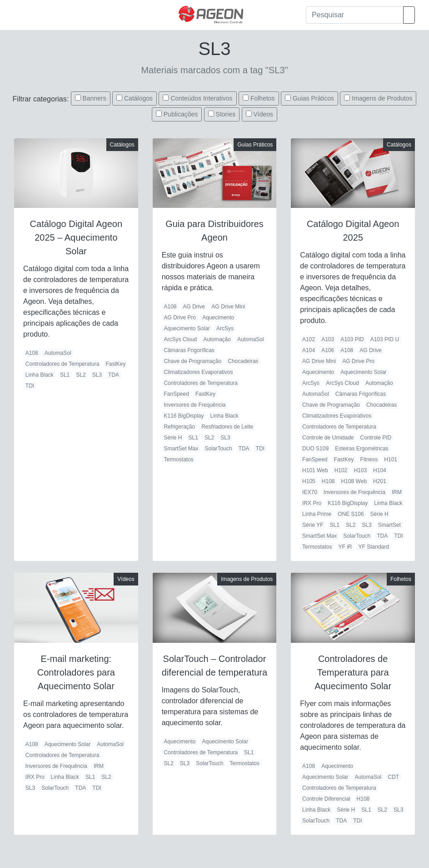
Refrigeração (179, 427)
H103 (360, 470)
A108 (32, 353)
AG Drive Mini (228, 307)
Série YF (313, 525)
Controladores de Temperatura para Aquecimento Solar (353, 672)
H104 (380, 470)
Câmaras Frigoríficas (189, 350)
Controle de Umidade (328, 438)
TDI (30, 386)
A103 (328, 339)
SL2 (81, 375)
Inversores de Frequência (195, 405)
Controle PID (376, 438)
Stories (226, 114)
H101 (391, 459)
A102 (309, 339)
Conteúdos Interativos (201, 98)
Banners (94, 98)
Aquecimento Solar (187, 328)
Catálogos (138, 98)
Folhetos (263, 98)
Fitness (369, 459)
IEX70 (310, 492)
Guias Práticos (313, 98)
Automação (217, 339)
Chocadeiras (243, 361)
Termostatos (178, 459)
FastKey (115, 364)
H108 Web (354, 481)
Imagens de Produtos (382, 98)
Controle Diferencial (326, 799)
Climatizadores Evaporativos (198, 372)
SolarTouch (219, 449)
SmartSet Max (181, 449)
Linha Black (40, 375)
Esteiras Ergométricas (362, 449)
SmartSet (389, 525)
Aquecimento (218, 318)
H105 (309, 481)
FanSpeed (176, 394)
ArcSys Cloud (180, 339)
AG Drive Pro (180, 318)
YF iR (345, 547)
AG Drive (194, 307)
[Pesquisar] (355, 15)
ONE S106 (351, 514)
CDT (393, 777)
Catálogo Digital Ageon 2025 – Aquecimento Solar (76, 237)
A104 (309, 350)
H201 (380, 481)
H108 (328, 481)
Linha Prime (317, 514)
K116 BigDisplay (184, 416)
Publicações (181, 114)
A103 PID (352, 339)
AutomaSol (58, 353)
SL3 (97, 375)
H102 (341, 470)
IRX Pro (312, 503)
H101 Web (315, 470)
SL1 (65, 375)
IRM (397, 492)
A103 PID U (385, 339)
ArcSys (225, 328)
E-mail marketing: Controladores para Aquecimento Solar (76, 672)
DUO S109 (315, 449)
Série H (173, 438)
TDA (114, 375)
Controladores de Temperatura (62, 364)
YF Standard (374, 547)
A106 (328, 350)
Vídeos (264, 114)
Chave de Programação (192, 361)
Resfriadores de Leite (227, 427)
